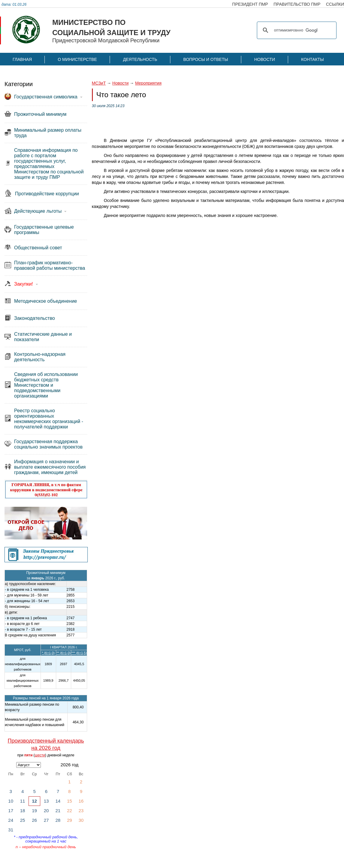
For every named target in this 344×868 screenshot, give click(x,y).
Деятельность (140, 59)
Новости (265, 59)
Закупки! (24, 284)
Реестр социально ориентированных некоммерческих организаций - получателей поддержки (49, 419)
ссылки (335, 4)
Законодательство (35, 318)
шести (40, 755)
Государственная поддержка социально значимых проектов (48, 444)
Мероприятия (148, 83)
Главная (22, 59)
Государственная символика (46, 97)
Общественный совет (38, 248)
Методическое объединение (46, 301)
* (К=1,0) (48, 653)
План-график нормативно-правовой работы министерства (50, 265)
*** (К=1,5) (79, 653)
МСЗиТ (99, 83)
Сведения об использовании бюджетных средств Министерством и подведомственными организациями (46, 385)
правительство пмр (297, 4)
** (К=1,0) (64, 653)
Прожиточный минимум (40, 114)
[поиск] (296, 30)
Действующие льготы (38, 211)
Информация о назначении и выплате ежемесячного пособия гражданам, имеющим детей (50, 467)
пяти (29, 755)
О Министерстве (77, 59)
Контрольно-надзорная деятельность (40, 357)
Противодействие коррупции (47, 194)
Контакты (312, 59)
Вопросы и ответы (206, 59)
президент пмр (250, 4)
